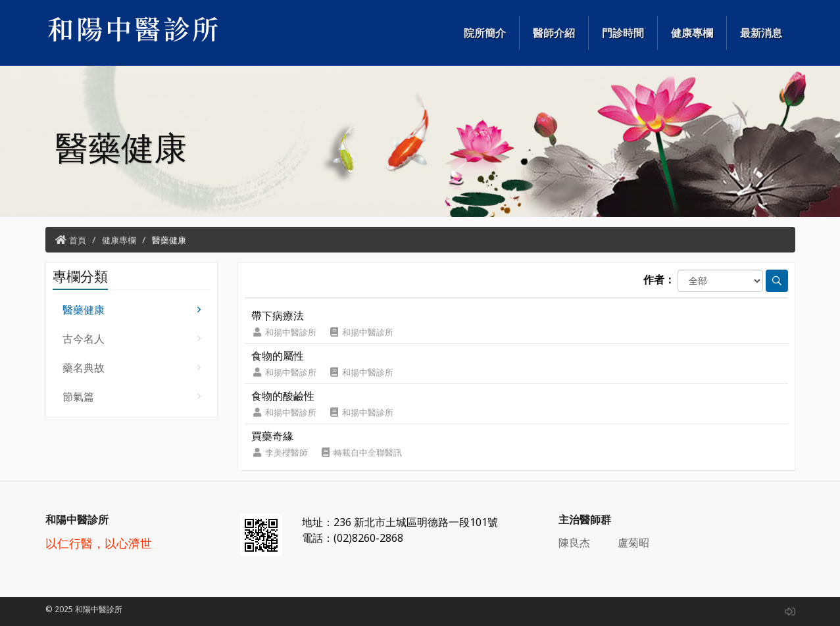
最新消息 (761, 33)
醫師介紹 (554, 33)
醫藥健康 (169, 240)
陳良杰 (574, 542)
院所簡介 (485, 33)
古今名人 (132, 339)
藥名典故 (132, 368)
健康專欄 (692, 33)
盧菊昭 (633, 542)
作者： (659, 279)
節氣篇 (132, 397)
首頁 (78, 240)
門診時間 (623, 33)
